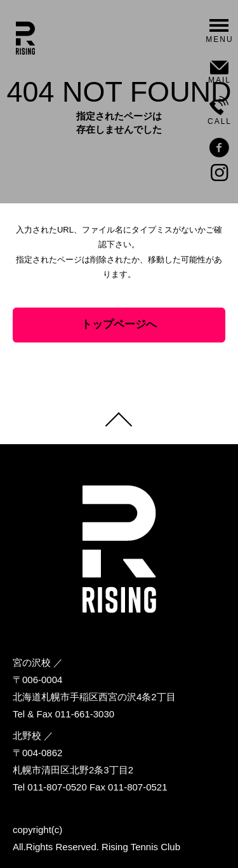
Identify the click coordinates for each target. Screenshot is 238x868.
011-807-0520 (57, 787)
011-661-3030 (85, 714)
